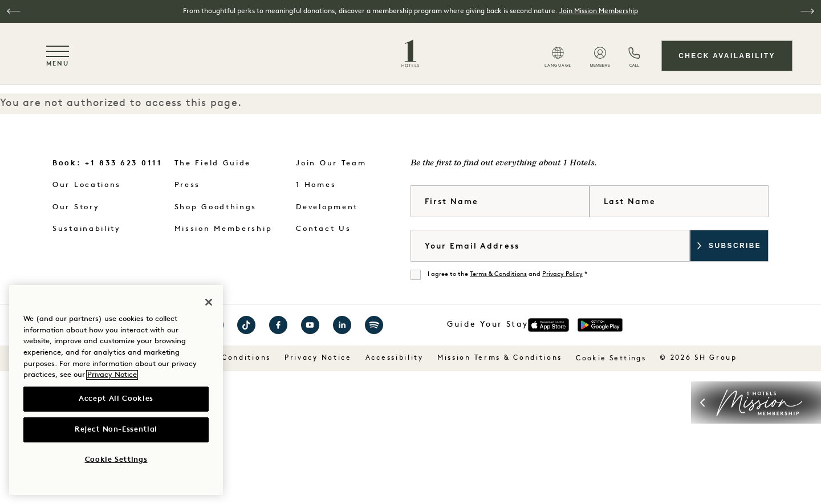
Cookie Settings (611, 359)
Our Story (76, 207)
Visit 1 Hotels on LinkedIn (342, 325)
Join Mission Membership (599, 11)
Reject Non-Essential (116, 430)
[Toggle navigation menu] (58, 56)
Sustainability (87, 229)
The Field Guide (213, 163)
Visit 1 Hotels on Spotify (374, 325)
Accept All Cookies (116, 399)
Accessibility (395, 358)
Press (188, 185)
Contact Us (323, 229)
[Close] (209, 302)
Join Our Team (331, 163)
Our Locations (87, 185)
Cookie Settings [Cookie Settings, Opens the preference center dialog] (116, 460)
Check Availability (727, 56)
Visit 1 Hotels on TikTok (246, 325)
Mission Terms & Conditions (500, 358)
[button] (14, 11)
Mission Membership (223, 229)
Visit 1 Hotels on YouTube (310, 325)
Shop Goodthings (216, 207)
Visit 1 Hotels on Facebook (278, 325)
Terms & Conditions (498, 275)
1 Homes (316, 185)
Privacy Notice (318, 358)
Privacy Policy (562, 275)
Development (327, 207)
